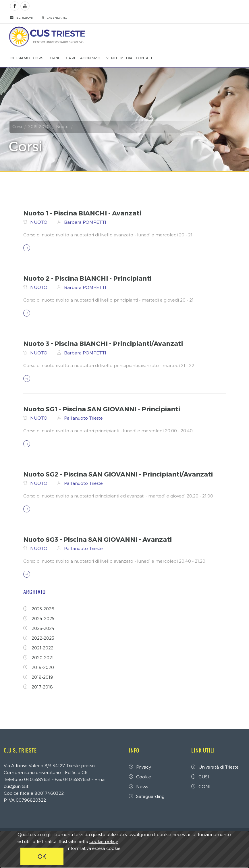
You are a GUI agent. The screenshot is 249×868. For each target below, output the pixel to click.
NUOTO (40, 222)
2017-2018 (39, 687)
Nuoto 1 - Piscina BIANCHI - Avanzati (83, 213)
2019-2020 (39, 667)
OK (42, 856)
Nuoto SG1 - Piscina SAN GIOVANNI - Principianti (103, 409)
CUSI (200, 777)
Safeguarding (147, 796)
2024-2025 (40, 618)
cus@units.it (17, 786)
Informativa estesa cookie (93, 848)
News (138, 786)
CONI (201, 786)
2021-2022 (39, 648)
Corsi (18, 127)
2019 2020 (39, 127)
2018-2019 (39, 677)
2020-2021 (39, 657)
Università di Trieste (215, 767)
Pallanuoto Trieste (84, 418)
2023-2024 (40, 628)
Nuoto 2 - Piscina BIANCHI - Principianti (88, 278)
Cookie (140, 777)
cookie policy (104, 841)
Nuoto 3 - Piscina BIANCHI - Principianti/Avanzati (104, 343)
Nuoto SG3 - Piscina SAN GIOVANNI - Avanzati (98, 539)
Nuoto (63, 127)
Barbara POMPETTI (86, 222)
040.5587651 (38, 779)
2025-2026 (40, 609)
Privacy (140, 767)
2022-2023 (40, 638)
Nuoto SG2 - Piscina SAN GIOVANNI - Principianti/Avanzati (119, 474)
